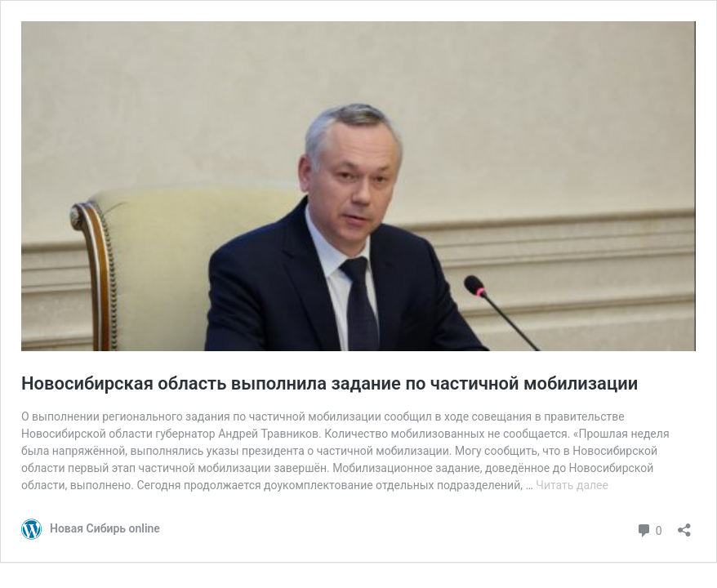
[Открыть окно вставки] (684, 525)
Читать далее (572, 485)
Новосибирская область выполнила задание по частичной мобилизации (330, 383)
